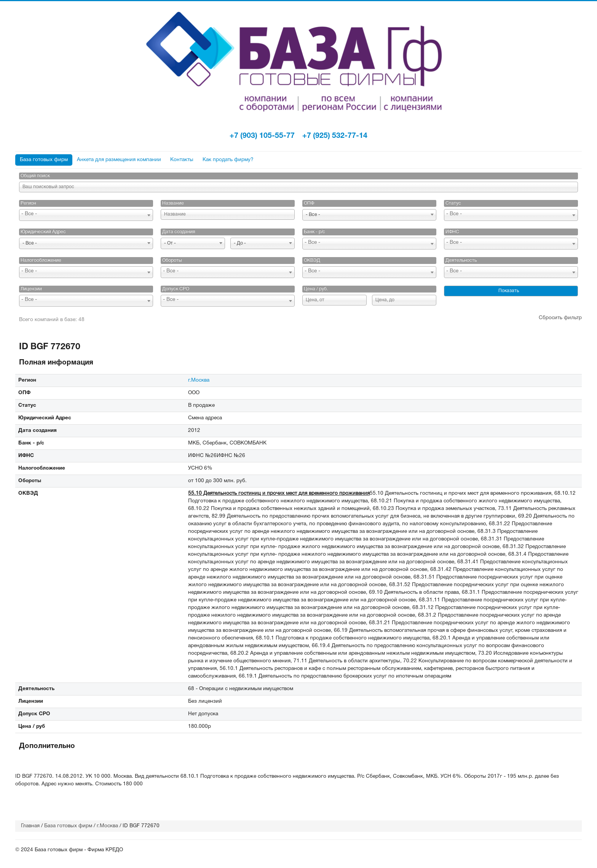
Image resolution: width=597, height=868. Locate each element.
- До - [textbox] (240, 243)
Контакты (182, 160)
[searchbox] (86, 214)
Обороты (172, 260)
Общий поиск (35, 176)
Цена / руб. (316, 289)
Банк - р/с (314, 232)
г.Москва (199, 380)
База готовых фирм (44, 160)
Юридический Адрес (43, 232)
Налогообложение (41, 260)
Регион (28, 203)
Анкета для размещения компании (119, 160)
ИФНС (452, 232)
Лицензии (31, 289)
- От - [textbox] (170, 243)
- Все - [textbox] (313, 215)
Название (173, 203)
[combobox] (86, 215)
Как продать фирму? (228, 160)
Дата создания (179, 232)
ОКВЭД (312, 260)
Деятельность (461, 260)
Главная (30, 826)
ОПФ (309, 203)
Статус (453, 203)
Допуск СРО (176, 289)
